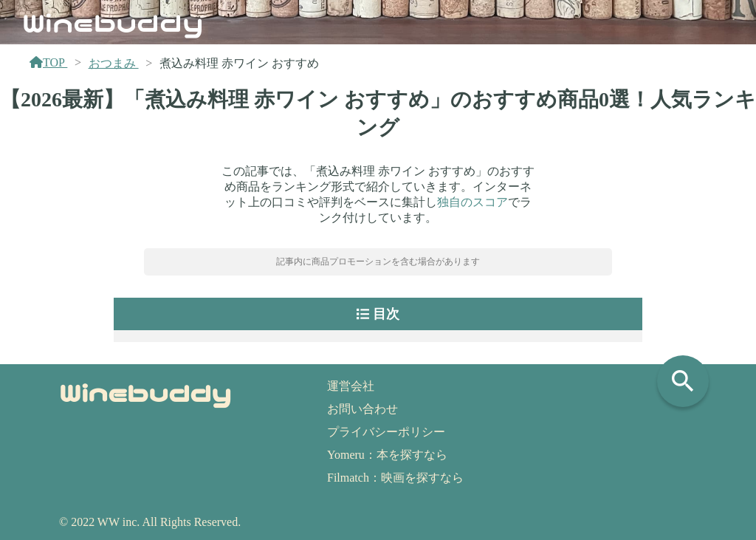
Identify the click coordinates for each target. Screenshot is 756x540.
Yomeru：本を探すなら (387, 455)
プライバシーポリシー (386, 432)
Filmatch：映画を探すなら (395, 478)
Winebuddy (113, 21)
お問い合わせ (362, 409)
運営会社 (351, 386)
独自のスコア (472, 202)
